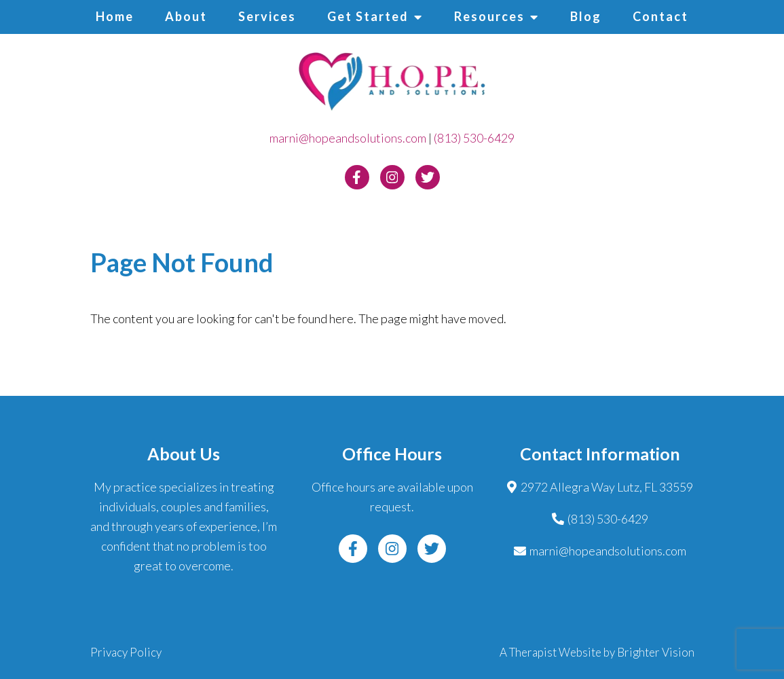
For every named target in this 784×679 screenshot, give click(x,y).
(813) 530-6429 (474, 138)
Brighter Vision (656, 652)
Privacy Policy (126, 652)
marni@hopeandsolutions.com (348, 138)
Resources (489, 16)
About (186, 16)
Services (267, 16)
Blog (586, 16)
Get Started (368, 16)
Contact (660, 16)
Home (115, 16)
